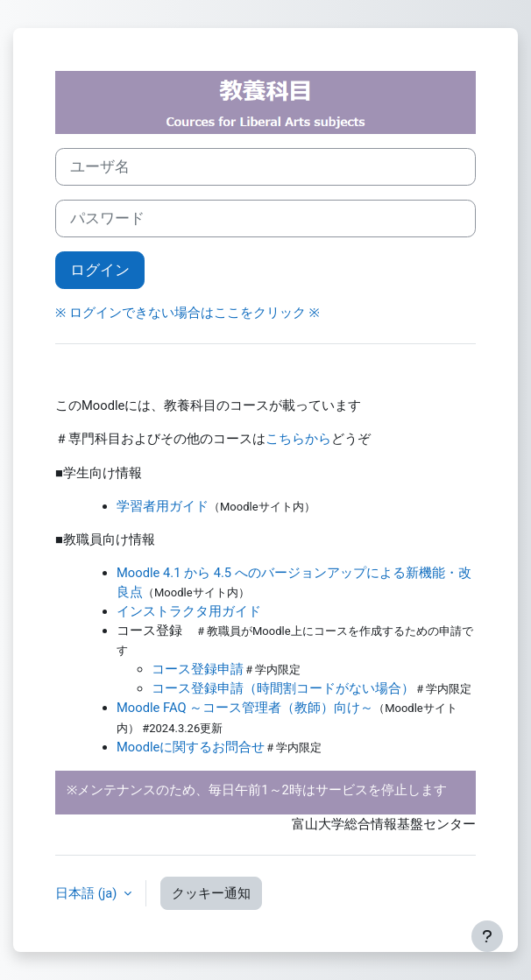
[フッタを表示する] (487, 936)
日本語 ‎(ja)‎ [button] (88, 893)
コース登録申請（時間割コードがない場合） (283, 688)
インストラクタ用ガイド (189, 611)
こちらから (298, 439)
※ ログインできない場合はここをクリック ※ (188, 313)
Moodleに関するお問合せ (191, 747)
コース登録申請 (198, 669)
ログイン (100, 270)
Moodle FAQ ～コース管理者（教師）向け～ (245, 708)
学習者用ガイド (163, 506)
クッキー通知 (211, 893)
